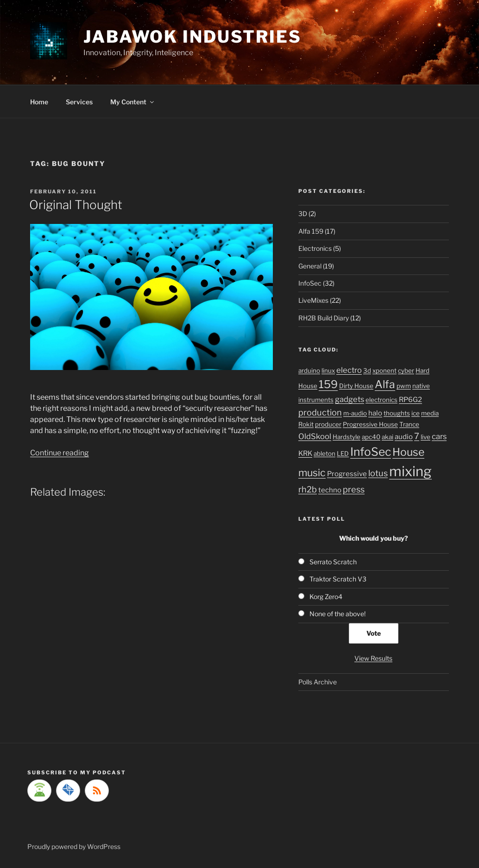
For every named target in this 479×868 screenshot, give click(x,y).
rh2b (308, 489)
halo (375, 413)
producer (328, 424)
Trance (409, 424)
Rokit (306, 424)
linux (328, 370)
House (408, 452)
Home (39, 102)
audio (404, 437)
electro (349, 370)
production (320, 412)
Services (79, 102)
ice (416, 413)
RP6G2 (410, 400)
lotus (378, 473)
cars (439, 436)
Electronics (315, 248)
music (312, 472)
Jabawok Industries (192, 37)
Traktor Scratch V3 (338, 579)
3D (303, 214)
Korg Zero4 (326, 597)
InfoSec (310, 283)
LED (343, 453)
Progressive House (370, 424)
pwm (404, 386)
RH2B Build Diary (324, 318)
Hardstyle (347, 437)
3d (367, 370)
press (354, 489)
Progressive (347, 474)
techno (330, 490)
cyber (406, 370)
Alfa (385, 384)
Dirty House (356, 386)
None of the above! (337, 614)
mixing (410, 471)
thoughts (397, 413)
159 (328, 384)
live (425, 437)
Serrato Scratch (333, 562)
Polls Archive (318, 682)
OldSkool (315, 436)
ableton (325, 453)
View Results (373, 658)
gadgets (350, 399)
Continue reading (60, 453)
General (310, 266)
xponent (384, 370)
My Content (133, 102)
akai (388, 437)
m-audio (355, 413)
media (430, 413)
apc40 (371, 437)
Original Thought (76, 205)
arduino (309, 370)
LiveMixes (313, 300)
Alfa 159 (311, 231)
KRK (305, 453)
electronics (381, 400)
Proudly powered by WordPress (74, 846)
